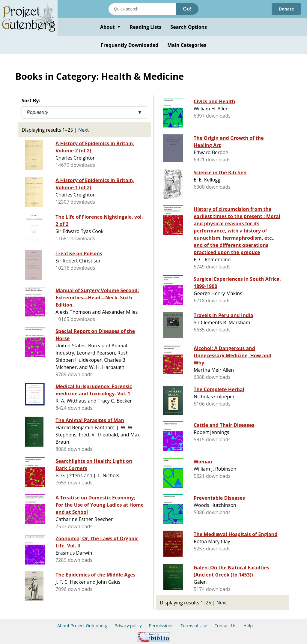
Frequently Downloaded (130, 45)
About (110, 27)
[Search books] (142, 9)
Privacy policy (128, 626)
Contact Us (225, 626)
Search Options (189, 27)
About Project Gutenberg (82, 626)
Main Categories (187, 45)
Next (83, 130)
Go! (187, 9)
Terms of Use (194, 626)
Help (248, 626)
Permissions (161, 626)
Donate (286, 9)
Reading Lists (146, 27)
